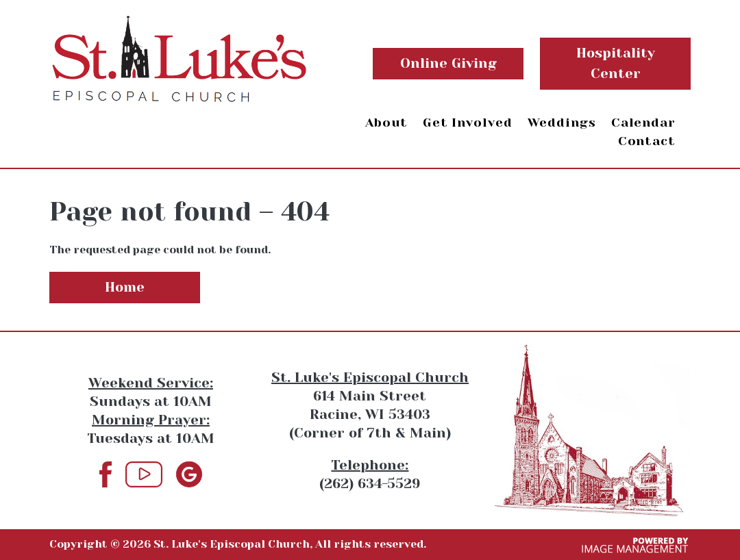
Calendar (643, 123)
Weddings (562, 123)
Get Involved (468, 123)
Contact (647, 141)
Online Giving (448, 63)
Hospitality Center (616, 63)
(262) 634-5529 (370, 484)
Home (125, 287)
